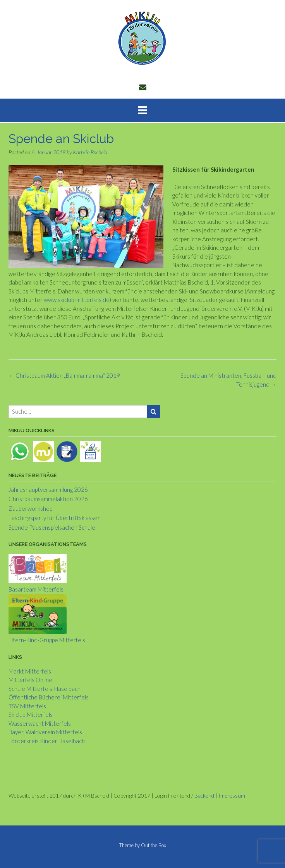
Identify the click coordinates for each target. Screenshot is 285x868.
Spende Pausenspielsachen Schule (52, 527)
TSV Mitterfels (27, 706)
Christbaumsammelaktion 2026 (48, 499)
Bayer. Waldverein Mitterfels (45, 732)
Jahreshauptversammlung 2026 (48, 489)
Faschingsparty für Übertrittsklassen (55, 518)
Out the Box (154, 845)
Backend (204, 796)
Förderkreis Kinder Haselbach (47, 741)
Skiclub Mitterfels (31, 715)
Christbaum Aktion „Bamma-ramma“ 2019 (64, 375)
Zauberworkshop (30, 508)
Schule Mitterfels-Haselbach (45, 689)
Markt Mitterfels (30, 671)
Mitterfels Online (30, 680)
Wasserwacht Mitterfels (40, 723)
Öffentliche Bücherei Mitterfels (49, 697)
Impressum (232, 796)
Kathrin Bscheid (90, 152)
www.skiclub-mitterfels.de (77, 300)
